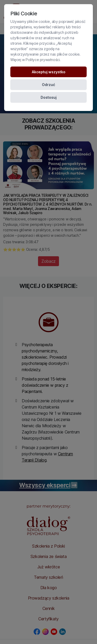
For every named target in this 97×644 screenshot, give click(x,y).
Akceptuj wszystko (49, 72)
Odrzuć (48, 85)
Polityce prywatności (43, 60)
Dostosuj (49, 97)
